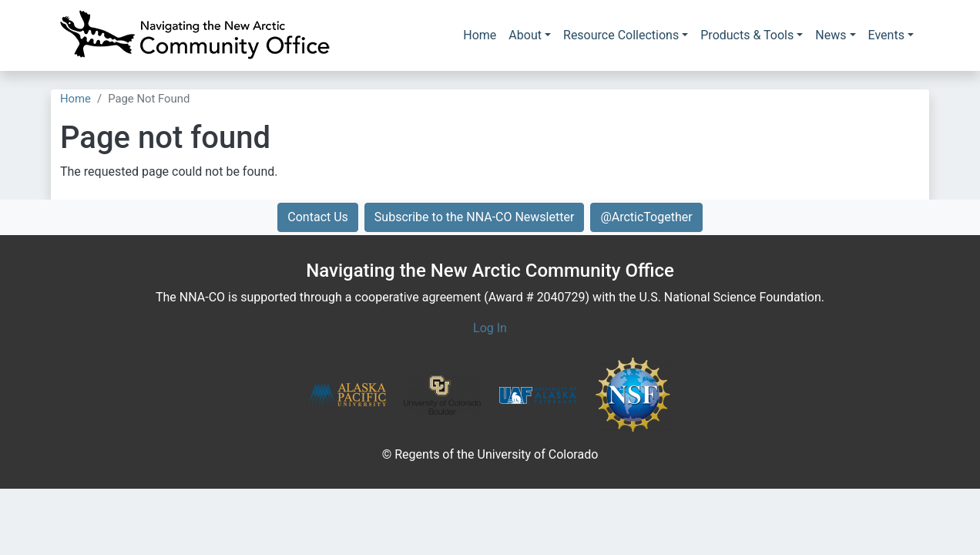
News (831, 35)
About (525, 35)
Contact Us (318, 217)
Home (480, 35)
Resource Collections (621, 35)
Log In (490, 328)
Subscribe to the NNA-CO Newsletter (475, 217)
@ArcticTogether (646, 217)
